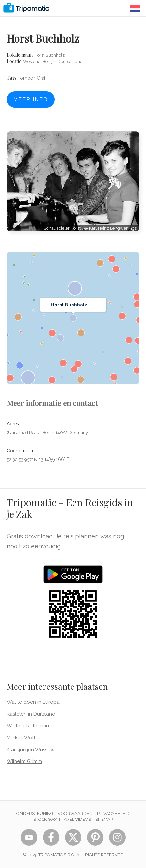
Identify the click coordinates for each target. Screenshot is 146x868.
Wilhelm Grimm (24, 761)
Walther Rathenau (28, 726)
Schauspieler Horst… (64, 228)
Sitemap (104, 819)
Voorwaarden (75, 813)
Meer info (31, 99)
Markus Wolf (21, 738)
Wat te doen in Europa (33, 702)
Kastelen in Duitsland (31, 714)
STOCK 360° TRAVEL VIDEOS (62, 819)
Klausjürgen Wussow (31, 750)
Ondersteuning (35, 813)
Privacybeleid (113, 813)
